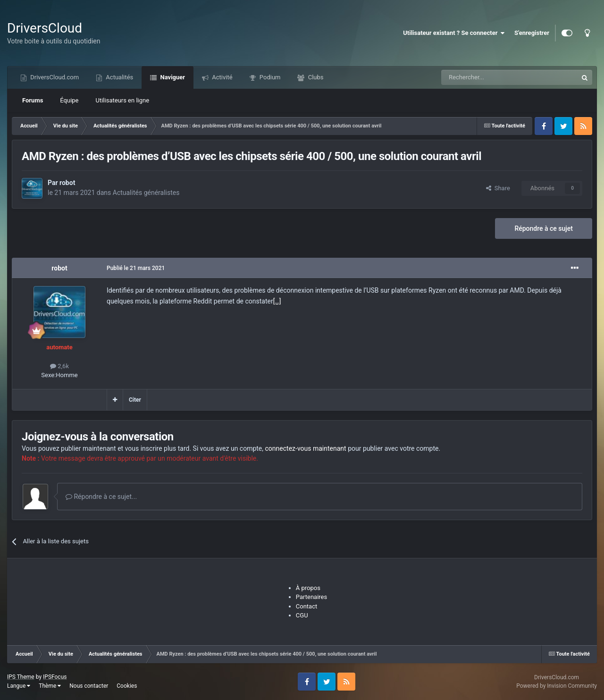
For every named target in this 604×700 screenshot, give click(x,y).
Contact (306, 606)
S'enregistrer (532, 33)
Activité (222, 77)
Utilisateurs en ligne (123, 100)
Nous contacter (89, 686)
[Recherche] (490, 77)
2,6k (59, 366)
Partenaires (311, 597)
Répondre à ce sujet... (101, 497)
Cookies (127, 686)
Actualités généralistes (146, 193)
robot (67, 183)
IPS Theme (21, 677)
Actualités (119, 77)
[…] (277, 301)
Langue (19, 686)
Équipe (69, 100)
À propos (308, 588)
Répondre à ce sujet (544, 228)
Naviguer (172, 77)
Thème (50, 686)
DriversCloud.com (54, 77)
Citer (135, 400)
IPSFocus (55, 677)
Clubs (315, 77)
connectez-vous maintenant (306, 448)
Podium (269, 77)
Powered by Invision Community (557, 686)
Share (498, 188)
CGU (302, 615)
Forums (33, 100)
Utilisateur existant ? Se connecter (454, 33)
